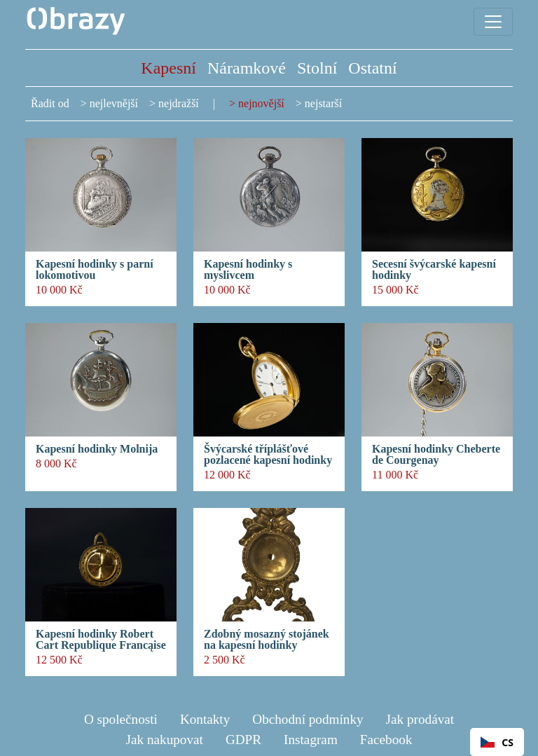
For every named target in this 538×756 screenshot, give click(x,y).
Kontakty (205, 719)
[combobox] (497, 742)
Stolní (317, 68)
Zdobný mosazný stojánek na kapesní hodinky (267, 640)
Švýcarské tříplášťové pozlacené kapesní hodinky (268, 455)
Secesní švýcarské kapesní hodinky (434, 270)
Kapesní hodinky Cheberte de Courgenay (436, 455)
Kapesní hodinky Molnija (97, 449)
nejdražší (179, 103)
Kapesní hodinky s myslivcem (248, 270)
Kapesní (168, 68)
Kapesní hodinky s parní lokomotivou (95, 270)
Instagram (311, 740)
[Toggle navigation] (493, 22)
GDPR (243, 740)
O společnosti (121, 719)
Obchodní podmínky (308, 719)
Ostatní (372, 68)
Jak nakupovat (165, 740)
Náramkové (247, 68)
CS (497, 742)
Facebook (386, 740)
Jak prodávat (420, 719)
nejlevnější (114, 103)
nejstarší (323, 103)
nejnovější (261, 103)
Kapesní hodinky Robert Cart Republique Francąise (101, 640)
